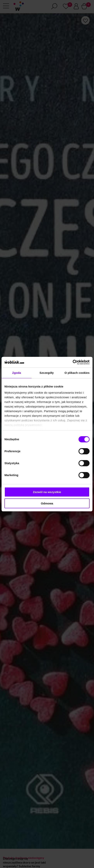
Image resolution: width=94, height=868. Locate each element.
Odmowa (47, 503)
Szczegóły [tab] (47, 373)
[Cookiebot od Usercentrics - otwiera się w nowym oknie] (73, 362)
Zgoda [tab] (17, 373)
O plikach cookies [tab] (77, 373)
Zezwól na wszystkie (47, 492)
